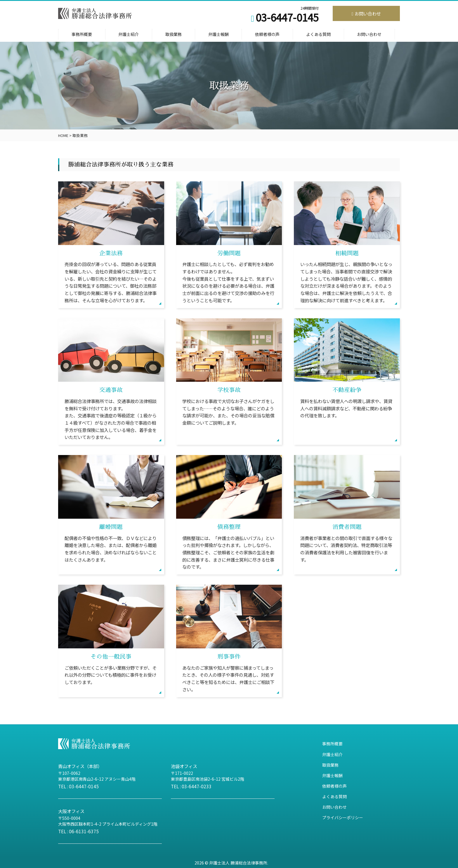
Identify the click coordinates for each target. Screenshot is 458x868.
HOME (63, 135)
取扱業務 (174, 34)
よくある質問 (318, 34)
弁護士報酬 (218, 34)
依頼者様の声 (267, 34)
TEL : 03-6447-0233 (191, 786)
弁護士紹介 (129, 34)
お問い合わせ (366, 13)
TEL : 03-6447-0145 (78, 786)
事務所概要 (82, 34)
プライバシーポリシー (343, 817)
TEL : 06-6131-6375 (78, 831)
